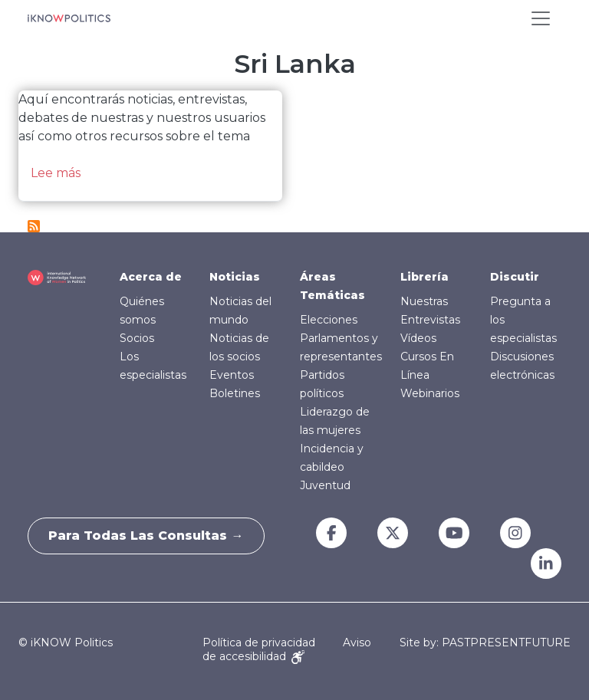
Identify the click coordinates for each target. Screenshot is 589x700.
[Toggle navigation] (541, 18)
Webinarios (430, 393)
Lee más (56, 173)
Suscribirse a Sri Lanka (34, 226)
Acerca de (151, 277)
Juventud (325, 485)
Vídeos (418, 338)
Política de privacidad (259, 642)
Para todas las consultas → (149, 536)
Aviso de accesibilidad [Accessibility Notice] (287, 649)
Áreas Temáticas (332, 286)
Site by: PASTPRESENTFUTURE (485, 643)
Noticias (235, 277)
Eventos (232, 375)
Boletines (235, 393)
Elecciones (329, 320)
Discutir (515, 277)
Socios (137, 338)
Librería (424, 277)
